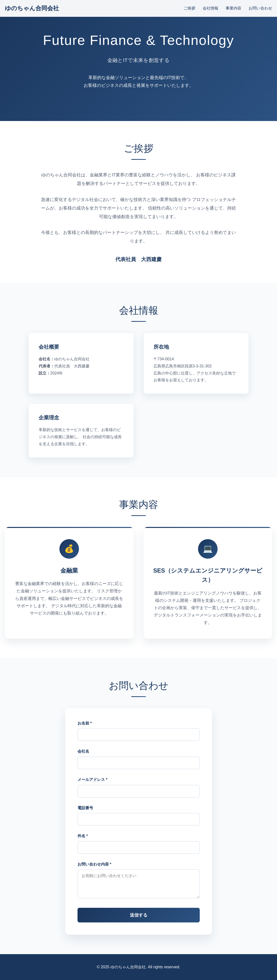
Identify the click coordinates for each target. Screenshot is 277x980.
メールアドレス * (93, 786)
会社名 (83, 758)
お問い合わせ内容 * (94, 871)
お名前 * (85, 730)
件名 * (83, 843)
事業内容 (233, 8)
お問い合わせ (260, 8)
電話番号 (85, 814)
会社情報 (211, 8)
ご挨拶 (189, 8)
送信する (139, 922)
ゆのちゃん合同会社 (32, 8)
